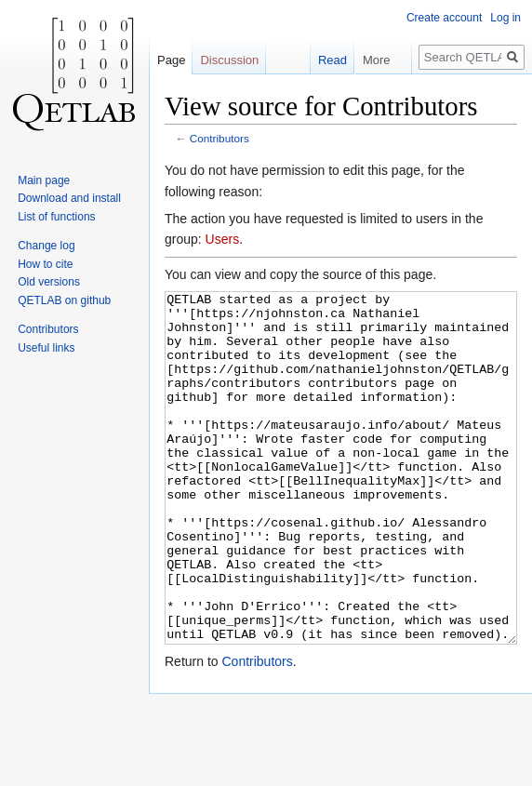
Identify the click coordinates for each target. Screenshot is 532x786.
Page (171, 60)
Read (324, 60)
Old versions (49, 282)
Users (223, 239)
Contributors (219, 138)
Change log (46, 246)
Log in (505, 18)
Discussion (229, 60)
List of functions (56, 217)
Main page (44, 180)
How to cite (45, 264)
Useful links (46, 348)
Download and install (69, 198)
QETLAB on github (64, 300)
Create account (444, 18)
